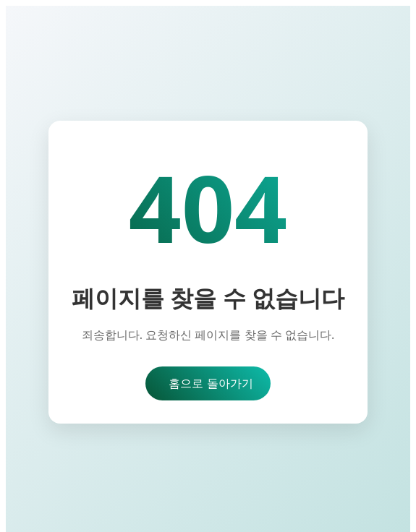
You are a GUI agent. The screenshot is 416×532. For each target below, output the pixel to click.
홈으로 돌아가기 (211, 383)
